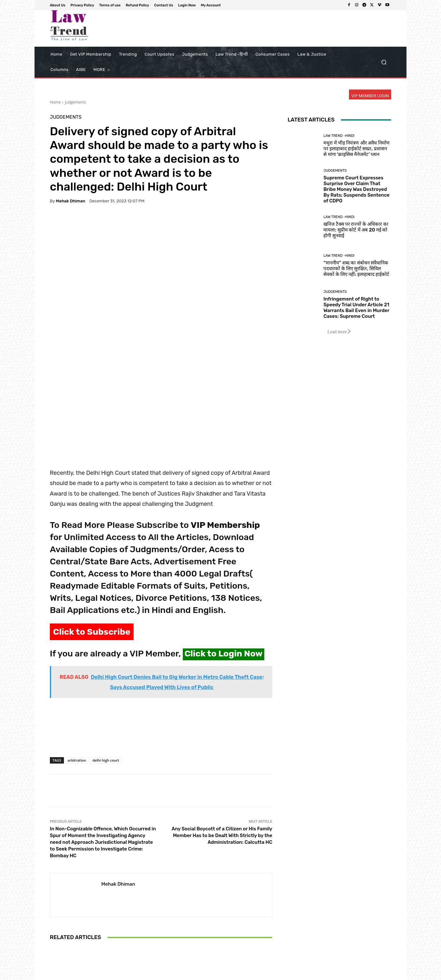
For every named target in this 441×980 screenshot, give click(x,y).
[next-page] (64, 949)
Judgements (75, 102)
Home (55, 102)
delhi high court (106, 663)
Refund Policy (302, 974)
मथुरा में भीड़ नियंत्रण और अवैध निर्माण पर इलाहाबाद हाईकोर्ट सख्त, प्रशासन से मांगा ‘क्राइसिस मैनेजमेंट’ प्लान (356, 149)
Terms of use (272, 974)
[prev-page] (54, 949)
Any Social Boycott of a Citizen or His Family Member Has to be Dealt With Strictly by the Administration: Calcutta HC (222, 738)
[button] (384, 62)
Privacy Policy (242, 974)
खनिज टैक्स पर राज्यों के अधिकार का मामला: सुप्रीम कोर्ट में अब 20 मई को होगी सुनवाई (356, 230)
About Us (216, 974)
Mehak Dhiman (71, 201)
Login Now (355, 974)
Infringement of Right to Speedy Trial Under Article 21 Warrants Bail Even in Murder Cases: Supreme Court (86, 922)
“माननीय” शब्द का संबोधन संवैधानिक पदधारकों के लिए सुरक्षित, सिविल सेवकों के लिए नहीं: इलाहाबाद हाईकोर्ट (356, 269)
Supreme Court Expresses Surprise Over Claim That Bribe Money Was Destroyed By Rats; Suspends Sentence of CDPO (356, 189)
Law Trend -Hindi (339, 136)
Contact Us (330, 974)
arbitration (77, 663)
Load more (339, 332)
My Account (381, 974)
